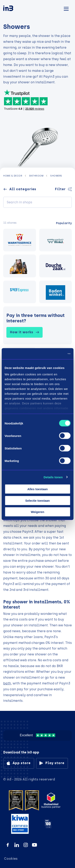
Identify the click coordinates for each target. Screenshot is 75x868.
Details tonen (53, 477)
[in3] (15, 9)
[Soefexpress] (20, 292)
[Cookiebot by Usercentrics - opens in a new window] (53, 354)
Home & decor (13, 176)
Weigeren (37, 512)
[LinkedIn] (17, 845)
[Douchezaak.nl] (56, 266)
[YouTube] (34, 845)
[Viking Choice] (20, 266)
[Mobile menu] (66, 8)
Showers (56, 176)
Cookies (11, 859)
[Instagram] (26, 845)
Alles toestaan (38, 489)
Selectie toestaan (37, 500)
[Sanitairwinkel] (56, 240)
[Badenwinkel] (56, 292)
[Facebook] (8, 845)
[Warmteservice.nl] (20, 240)
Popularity (64, 223)
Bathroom (36, 176)
